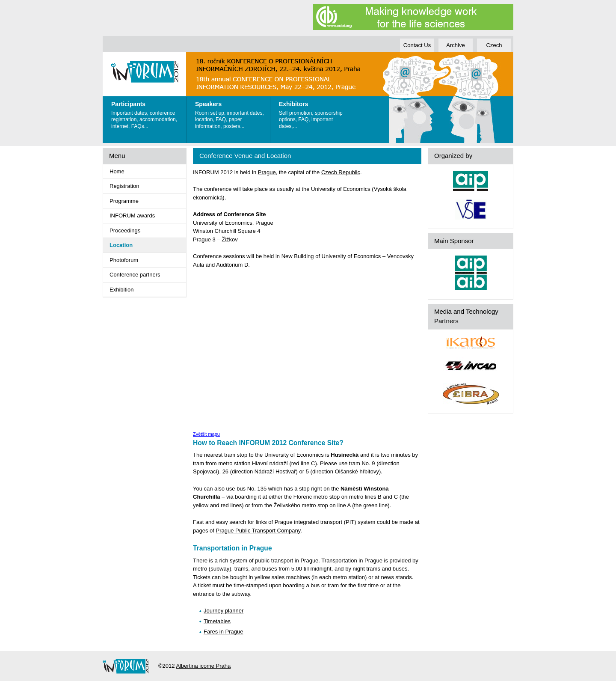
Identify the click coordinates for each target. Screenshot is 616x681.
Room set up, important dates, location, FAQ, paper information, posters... (230, 113)
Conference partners (135, 275)
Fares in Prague (224, 632)
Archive (455, 45)
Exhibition (121, 290)
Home (117, 171)
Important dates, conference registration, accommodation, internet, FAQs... (147, 113)
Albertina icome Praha (203, 666)
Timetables (217, 621)
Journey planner (224, 611)
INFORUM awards (132, 216)
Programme (124, 201)
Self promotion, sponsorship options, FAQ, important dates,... (314, 113)
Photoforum (124, 260)
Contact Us (417, 45)
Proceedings (125, 230)
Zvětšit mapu (206, 434)
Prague (267, 172)
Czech (494, 45)
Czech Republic (341, 172)
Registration (124, 186)
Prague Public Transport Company (258, 531)
